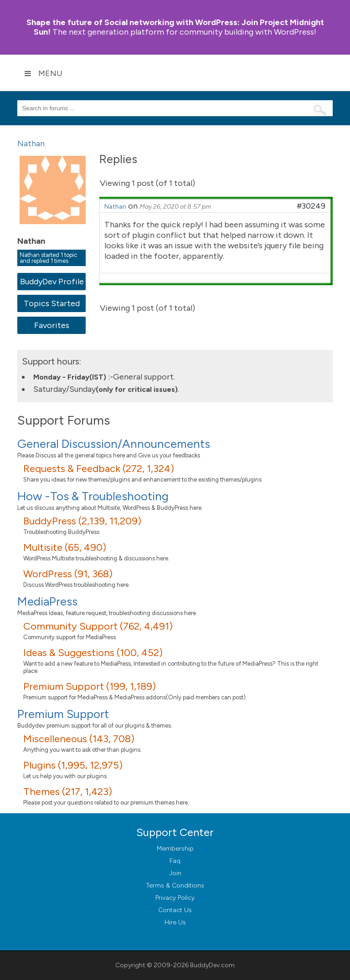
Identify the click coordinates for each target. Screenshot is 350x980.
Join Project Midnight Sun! (175, 27)
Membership (175, 849)
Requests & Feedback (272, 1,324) (99, 469)
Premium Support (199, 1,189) (90, 686)
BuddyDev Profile (52, 282)
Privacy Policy (175, 898)
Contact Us (175, 910)
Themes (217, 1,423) (68, 792)
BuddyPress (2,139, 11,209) (82, 521)
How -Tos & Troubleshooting (93, 496)
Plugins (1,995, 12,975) (73, 765)
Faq (175, 861)
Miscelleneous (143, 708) (79, 739)
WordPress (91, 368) (68, 574)
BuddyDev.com (212, 965)
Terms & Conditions (175, 885)
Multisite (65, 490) (65, 547)
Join (175, 873)
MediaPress (47, 601)
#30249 (311, 206)
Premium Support (63, 714)
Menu (43, 73)
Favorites (52, 325)
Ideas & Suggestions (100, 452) (93, 653)
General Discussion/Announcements (114, 444)
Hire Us (175, 922)
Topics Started (52, 303)
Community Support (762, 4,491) (98, 626)
